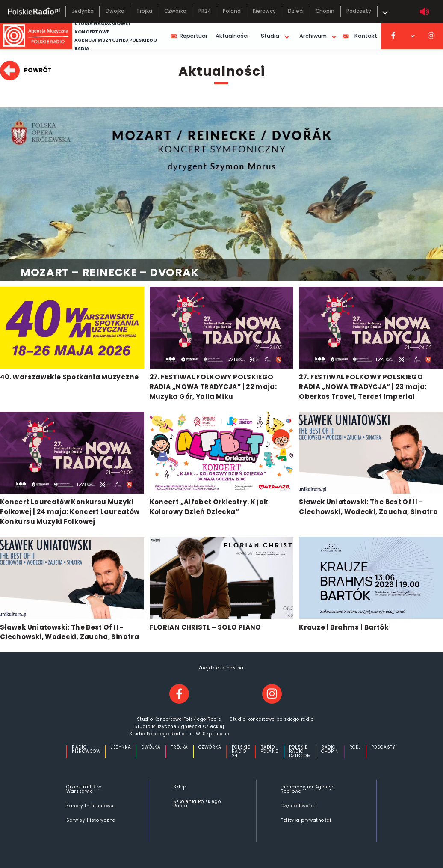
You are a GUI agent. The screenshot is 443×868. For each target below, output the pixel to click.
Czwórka (175, 11)
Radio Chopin (330, 750)
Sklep (180, 787)
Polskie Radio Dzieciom (300, 752)
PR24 (205, 11)
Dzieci (296, 11)
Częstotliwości (298, 806)
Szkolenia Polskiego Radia (197, 804)
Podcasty (359, 11)
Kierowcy (264, 11)
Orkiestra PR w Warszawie (84, 789)
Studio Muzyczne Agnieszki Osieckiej (179, 727)
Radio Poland (270, 750)
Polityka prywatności (306, 820)
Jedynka (83, 11)
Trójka (144, 11)
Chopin (325, 11)
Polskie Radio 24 (241, 752)
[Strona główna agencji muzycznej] (36, 36)
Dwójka (115, 11)
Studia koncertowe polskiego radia (272, 719)
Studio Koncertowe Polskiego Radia (179, 719)
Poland (232, 11)
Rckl (355, 748)
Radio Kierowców (86, 750)
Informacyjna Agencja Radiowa (308, 789)
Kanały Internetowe (90, 806)
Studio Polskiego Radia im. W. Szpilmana (179, 734)
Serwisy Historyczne (91, 820)
